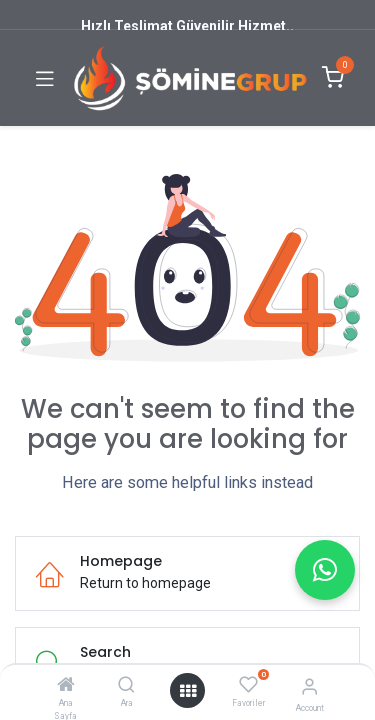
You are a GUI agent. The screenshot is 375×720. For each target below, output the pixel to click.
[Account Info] (309, 686)
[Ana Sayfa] (66, 686)
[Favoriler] (248, 685)
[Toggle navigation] (45, 78)
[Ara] (126, 686)
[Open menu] (188, 691)
